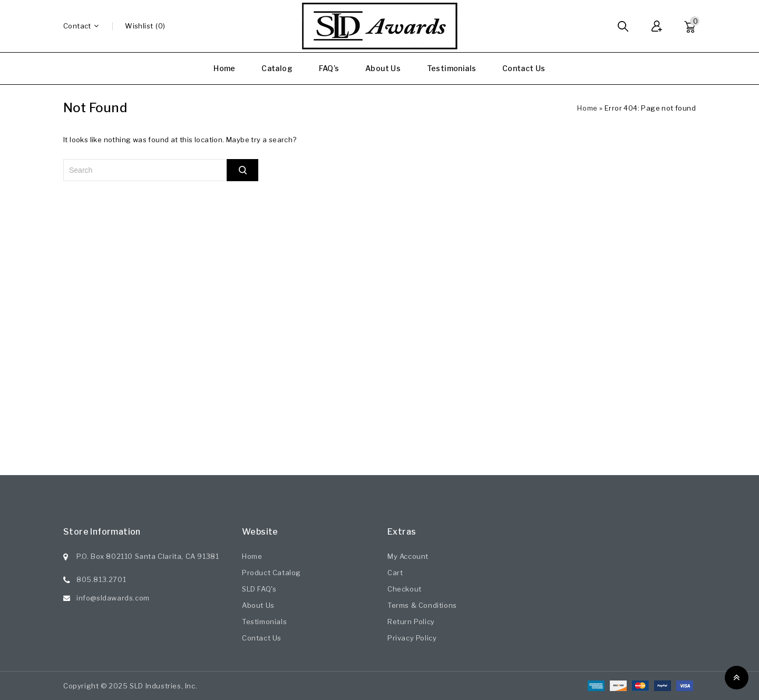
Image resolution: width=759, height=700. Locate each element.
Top (737, 678)
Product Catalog (271, 573)
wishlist (139, 26)
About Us (383, 68)
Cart (395, 573)
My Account (408, 556)
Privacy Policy (412, 638)
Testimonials (452, 68)
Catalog (277, 68)
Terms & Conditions (422, 605)
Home (225, 68)
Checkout (405, 589)
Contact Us (524, 68)
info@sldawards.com (113, 598)
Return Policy (411, 622)
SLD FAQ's (259, 589)
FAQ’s (329, 68)
